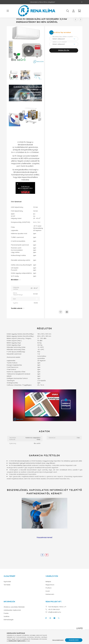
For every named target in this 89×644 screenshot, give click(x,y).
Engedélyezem (74, 640)
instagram (50, 625)
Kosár (48, 598)
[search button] (68, 11)
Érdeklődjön (64, 57)
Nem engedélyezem (58, 640)
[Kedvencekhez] (61, 319)
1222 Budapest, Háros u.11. (57, 614)
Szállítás (7, 623)
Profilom (49, 595)
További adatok (17, 315)
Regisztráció (50, 592)
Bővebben (15, 287)
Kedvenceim (50, 601)
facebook (46, 625)
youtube (54, 625)
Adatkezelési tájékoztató (12, 617)
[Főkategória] (34, 22)
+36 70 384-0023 (54, 616)
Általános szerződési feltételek (14, 614)
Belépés (48, 588)
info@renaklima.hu (55, 619)
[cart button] (79, 11)
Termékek (7, 592)
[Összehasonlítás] (67, 319)
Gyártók (43, 22)
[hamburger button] (8, 11)
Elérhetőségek (9, 627)
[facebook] (42, 562)
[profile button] (74, 11)
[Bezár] (82, 2)
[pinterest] (47, 562)
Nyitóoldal (7, 588)
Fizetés (6, 620)
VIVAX (54, 22)
